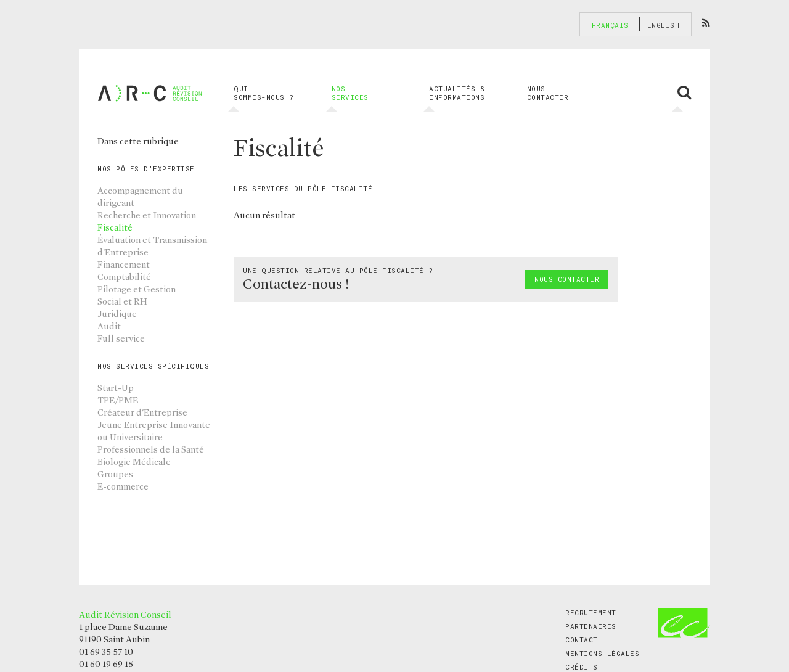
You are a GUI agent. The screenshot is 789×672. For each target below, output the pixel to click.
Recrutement (591, 613)
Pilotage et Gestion (137, 289)
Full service (121, 338)
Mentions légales (602, 653)
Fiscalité (115, 227)
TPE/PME (118, 400)
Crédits (582, 667)
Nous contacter (548, 93)
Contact (582, 640)
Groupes (115, 474)
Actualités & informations (457, 93)
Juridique (117, 314)
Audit (109, 326)
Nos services (350, 93)
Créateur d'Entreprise (142, 412)
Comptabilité (124, 277)
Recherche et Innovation (147, 215)
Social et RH (122, 301)
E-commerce (123, 486)
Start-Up (116, 388)
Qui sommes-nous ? (264, 93)
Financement (124, 264)
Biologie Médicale (134, 462)
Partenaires (591, 626)
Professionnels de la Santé (151, 449)
